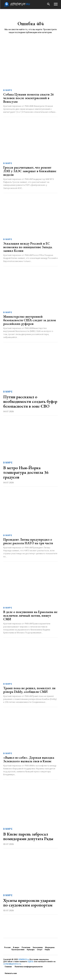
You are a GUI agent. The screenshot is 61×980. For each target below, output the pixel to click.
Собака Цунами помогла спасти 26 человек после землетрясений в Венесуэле (28, 98)
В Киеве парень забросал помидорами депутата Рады (28, 836)
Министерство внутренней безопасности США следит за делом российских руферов (30, 320)
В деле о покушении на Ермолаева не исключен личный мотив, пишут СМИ (30, 615)
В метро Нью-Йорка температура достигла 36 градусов (26, 472)
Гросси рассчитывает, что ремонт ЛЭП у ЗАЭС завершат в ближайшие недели (30, 171)
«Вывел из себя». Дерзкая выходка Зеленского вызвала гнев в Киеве (29, 759)
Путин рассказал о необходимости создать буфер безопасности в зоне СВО (30, 401)
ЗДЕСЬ (31, 962)
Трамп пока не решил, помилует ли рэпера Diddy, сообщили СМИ (29, 690)
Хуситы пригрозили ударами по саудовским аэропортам (29, 903)
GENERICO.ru (24, 959)
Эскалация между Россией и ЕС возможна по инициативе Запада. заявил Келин (28, 247)
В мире (8, 90)
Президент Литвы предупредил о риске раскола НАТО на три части (28, 541)
